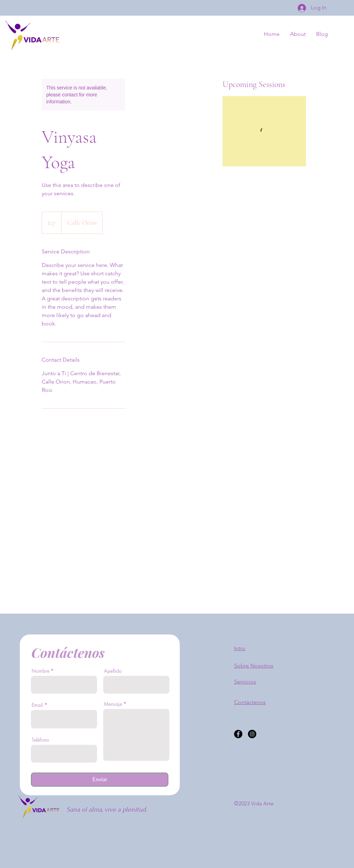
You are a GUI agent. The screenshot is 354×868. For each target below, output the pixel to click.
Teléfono (40, 740)
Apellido (113, 671)
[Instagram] (252, 734)
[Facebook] (238, 734)
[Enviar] (100, 780)
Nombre (41, 671)
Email (37, 705)
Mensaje (113, 704)
